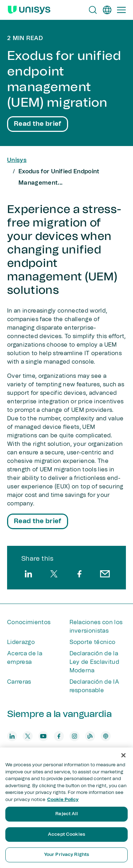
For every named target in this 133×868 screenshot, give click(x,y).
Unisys (17, 160)
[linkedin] (28, 574)
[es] (107, 10)
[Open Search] (93, 10)
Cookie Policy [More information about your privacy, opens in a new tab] (63, 800)
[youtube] (43, 736)
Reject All (66, 814)
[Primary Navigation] (121, 10)
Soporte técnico (93, 642)
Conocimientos (29, 622)
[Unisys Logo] (29, 10)
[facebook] (79, 574)
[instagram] (74, 736)
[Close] (123, 755)
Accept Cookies (66, 835)
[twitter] (54, 574)
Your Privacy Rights (66, 855)
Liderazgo (21, 642)
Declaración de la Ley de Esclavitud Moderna (94, 662)
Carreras (19, 682)
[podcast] (106, 736)
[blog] (90, 736)
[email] (105, 574)
